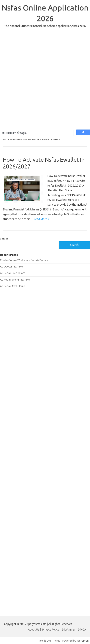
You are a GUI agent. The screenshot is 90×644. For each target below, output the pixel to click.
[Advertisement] (45, 84)
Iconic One (45, 641)
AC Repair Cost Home (12, 286)
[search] (36, 133)
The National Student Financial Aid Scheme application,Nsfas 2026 (45, 26)
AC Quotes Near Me (11, 266)
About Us (34, 630)
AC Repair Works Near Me (15, 280)
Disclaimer (69, 630)
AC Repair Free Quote (13, 273)
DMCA (82, 630)
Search (4, 239)
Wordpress (83, 641)
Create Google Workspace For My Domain (24, 260)
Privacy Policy (51, 630)
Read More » (41, 219)
